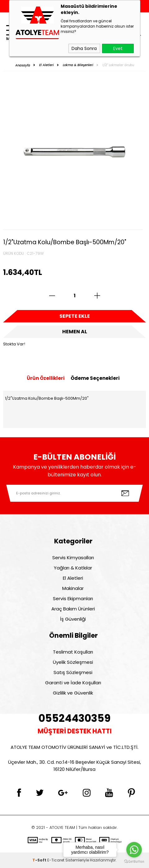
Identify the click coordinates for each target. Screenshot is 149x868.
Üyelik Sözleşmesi (73, 662)
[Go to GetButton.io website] (134, 862)
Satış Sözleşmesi (73, 672)
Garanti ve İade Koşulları (73, 683)
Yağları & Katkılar (73, 568)
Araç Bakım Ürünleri (73, 609)
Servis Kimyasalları (73, 558)
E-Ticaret (56, 860)
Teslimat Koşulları (73, 652)
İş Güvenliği (73, 619)
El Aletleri (73, 578)
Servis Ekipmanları (73, 598)
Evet (118, 48)
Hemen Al (75, 332)
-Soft (40, 860)
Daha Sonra (84, 48)
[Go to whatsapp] (134, 850)
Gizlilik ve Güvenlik (73, 693)
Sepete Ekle (75, 316)
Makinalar (73, 588)
